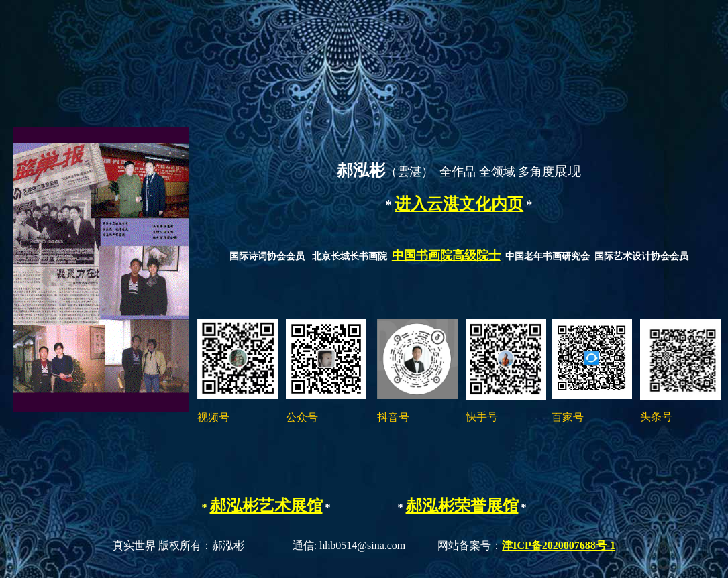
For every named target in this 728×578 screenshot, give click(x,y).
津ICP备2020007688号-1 (559, 545)
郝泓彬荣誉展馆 (462, 506)
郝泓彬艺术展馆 (266, 506)
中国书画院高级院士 (446, 255)
